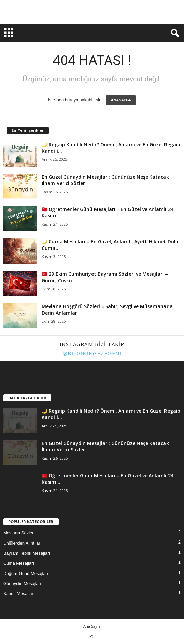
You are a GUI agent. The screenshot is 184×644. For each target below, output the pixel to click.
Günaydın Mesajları (22, 583)
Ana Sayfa (92, 626)
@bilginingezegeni (92, 353)
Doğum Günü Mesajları (26, 573)
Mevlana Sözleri (19, 533)
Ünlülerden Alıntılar (22, 543)
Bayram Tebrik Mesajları (27, 553)
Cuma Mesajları (19, 563)
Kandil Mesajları (19, 594)
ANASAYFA (121, 100)
